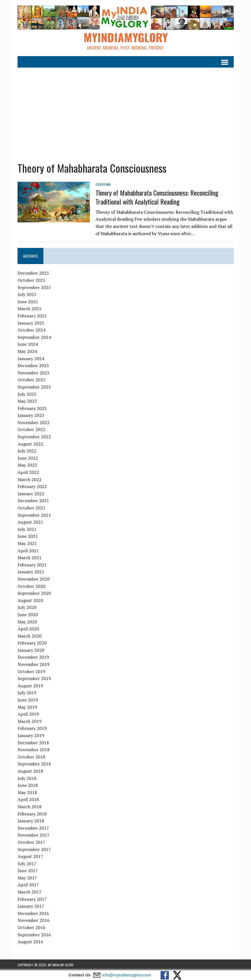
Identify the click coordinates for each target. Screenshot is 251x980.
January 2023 (31, 416)
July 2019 (27, 693)
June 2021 (28, 536)
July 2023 (27, 394)
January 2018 (31, 821)
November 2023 (34, 373)
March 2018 (29, 807)
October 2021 (31, 508)
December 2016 (33, 914)
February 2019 (32, 728)
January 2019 (31, 736)
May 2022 (27, 465)
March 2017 (29, 892)
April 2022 (28, 472)
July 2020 (27, 608)
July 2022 (27, 451)
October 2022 (31, 430)
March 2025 (29, 309)
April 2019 (28, 714)
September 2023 (34, 387)
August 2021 (30, 522)
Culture (103, 185)
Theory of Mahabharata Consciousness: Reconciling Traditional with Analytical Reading (157, 197)
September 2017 (34, 849)
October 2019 (31, 671)
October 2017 (31, 842)
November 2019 (34, 665)
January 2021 (31, 572)
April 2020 (28, 629)
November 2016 (34, 921)
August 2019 (30, 686)
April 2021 (28, 551)
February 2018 (32, 814)
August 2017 (30, 857)
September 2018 (34, 764)
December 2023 (33, 366)
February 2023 (32, 408)
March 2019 (29, 722)
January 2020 (31, 650)
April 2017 (28, 885)
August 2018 (30, 771)
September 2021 (34, 515)
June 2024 (28, 344)
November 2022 (34, 423)
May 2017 (27, 878)
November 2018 (34, 750)
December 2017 (33, 828)
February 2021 (32, 565)
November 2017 (34, 835)
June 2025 (28, 302)
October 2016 (31, 928)
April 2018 (28, 800)
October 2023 (31, 380)
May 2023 (27, 401)
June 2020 (28, 615)
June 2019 (28, 700)
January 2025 (31, 323)
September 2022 (34, 437)
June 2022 (28, 458)
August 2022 (30, 444)
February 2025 (32, 316)
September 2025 (34, 287)
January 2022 (31, 494)
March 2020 (29, 636)
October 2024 (31, 330)
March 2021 (29, 558)
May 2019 (27, 707)
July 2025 (27, 295)
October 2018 (31, 757)
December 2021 (33, 501)
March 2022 (29, 479)
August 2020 (30, 600)
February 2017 (32, 899)
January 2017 (31, 906)
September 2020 (34, 593)
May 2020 (27, 622)
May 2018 (27, 792)
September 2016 (34, 935)
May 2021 (27, 544)
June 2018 (28, 785)
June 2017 (28, 871)
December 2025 (33, 273)
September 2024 (34, 337)
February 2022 (32, 487)
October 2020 (31, 586)
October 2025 (31, 280)
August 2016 (30, 942)
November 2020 (34, 579)
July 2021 (27, 529)
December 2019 (33, 657)
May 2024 (27, 352)
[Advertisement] (126, 111)
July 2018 (27, 778)
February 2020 (32, 643)
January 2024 (31, 359)
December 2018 (33, 743)
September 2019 (34, 679)
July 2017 (27, 864)
